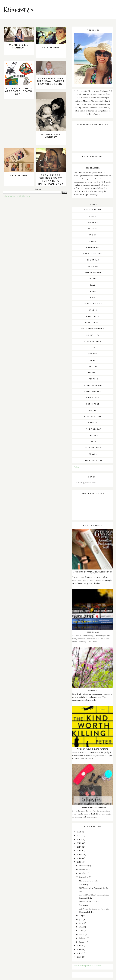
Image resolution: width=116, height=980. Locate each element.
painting (93, 379)
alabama (93, 222)
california (93, 247)
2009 (79, 957)
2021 (79, 832)
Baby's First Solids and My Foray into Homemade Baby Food (51, 181)
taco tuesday (93, 429)
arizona (93, 229)
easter (93, 279)
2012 (79, 945)
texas (93, 441)
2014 (79, 858)
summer (93, 423)
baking (93, 235)
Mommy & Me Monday (19, 46)
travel (93, 454)
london (93, 354)
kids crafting (93, 341)
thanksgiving (93, 448)
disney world (93, 272)
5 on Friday (51, 47)
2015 (79, 854)
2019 (79, 839)
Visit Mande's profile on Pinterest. (88, 966)
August (83, 915)
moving (93, 373)
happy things (93, 323)
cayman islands (93, 254)
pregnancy (93, 398)
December (84, 866)
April (82, 931)
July (81, 919)
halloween (93, 316)
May (81, 927)
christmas (93, 260)
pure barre (93, 404)
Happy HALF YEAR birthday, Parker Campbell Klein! (51, 81)
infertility (93, 335)
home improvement (93, 329)
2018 (79, 843)
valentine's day (93, 460)
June (81, 923)
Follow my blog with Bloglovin (17, 196)
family (93, 291)
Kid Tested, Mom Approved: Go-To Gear (19, 91)
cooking (93, 266)
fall (93, 285)
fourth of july (93, 304)
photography (93, 391)
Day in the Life (93, 210)
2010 (79, 953)
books (93, 241)
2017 (79, 847)
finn (93, 297)
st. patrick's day (93, 416)
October (83, 873)
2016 (79, 851)
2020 (79, 836)
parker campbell (93, 385)
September (84, 877)
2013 (79, 862)
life (93, 348)
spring (93, 410)
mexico (93, 366)
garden (93, 310)
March (82, 934)
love (93, 360)
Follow (77, 467)
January (83, 942)
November (84, 869)
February (83, 938)
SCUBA (93, 216)
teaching (93, 435)
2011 (79, 949)
